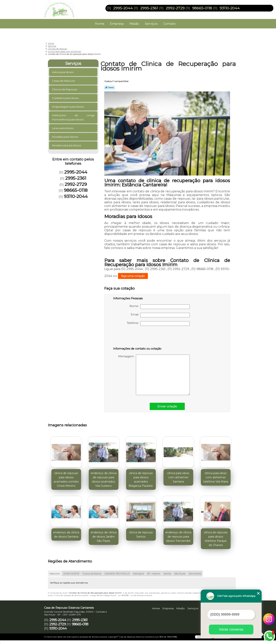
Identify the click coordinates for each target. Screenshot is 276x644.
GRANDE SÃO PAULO (117, 574)
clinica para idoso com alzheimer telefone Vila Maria (216, 477)
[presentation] (137, 337)
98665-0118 (202, 8)
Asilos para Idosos (63, 72)
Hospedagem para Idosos (68, 107)
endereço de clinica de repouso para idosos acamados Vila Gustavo (104, 479)
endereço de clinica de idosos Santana (66, 534)
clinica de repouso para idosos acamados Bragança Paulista (141, 479)
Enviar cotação (167, 406)
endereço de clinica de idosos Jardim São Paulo (104, 537)
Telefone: (158, 324)
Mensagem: (154, 375)
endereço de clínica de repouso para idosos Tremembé (178, 537)
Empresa (117, 24)
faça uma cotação (133, 276)
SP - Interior (154, 574)
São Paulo (180, 574)
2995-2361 (149, 8)
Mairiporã (138, 574)
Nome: (160, 307)
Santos (167, 574)
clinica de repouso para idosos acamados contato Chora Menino (66, 479)
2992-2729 (175, 8)
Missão (134, 24)
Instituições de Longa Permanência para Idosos (73, 117)
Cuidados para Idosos (66, 98)
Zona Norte (195, 574)
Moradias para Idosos (65, 137)
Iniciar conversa (231, 629)
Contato (170, 24)
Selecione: (55, 574)
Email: (160, 315)
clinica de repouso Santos (141, 534)
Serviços (151, 24)
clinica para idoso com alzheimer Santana (178, 477)
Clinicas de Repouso (65, 89)
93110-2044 (230, 8)
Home (100, 24)
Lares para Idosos (63, 128)
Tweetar (110, 87)
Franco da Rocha (92, 574)
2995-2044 (123, 8)
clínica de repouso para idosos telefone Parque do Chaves (216, 539)
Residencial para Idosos (67, 145)
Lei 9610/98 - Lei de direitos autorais (135, 595)
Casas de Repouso (64, 81)
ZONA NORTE (71, 574)
